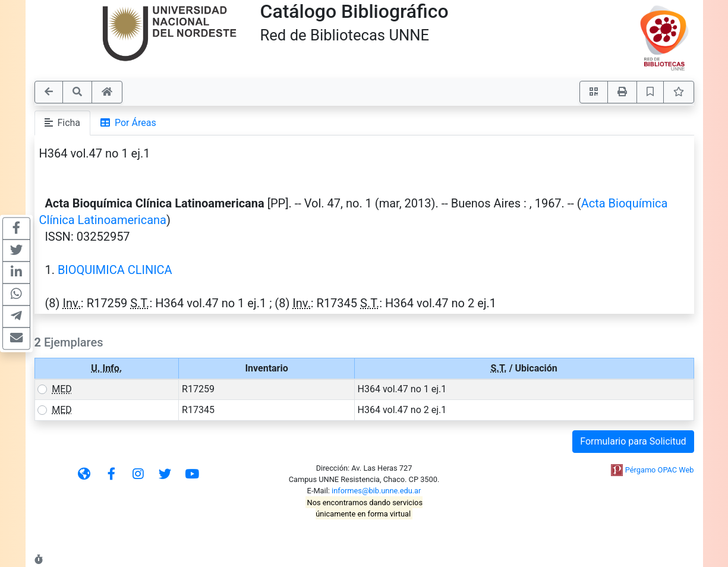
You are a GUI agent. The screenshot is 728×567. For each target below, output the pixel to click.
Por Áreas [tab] (128, 123)
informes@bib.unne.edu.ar (376, 491)
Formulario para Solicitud (633, 441)
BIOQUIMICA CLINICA (115, 270)
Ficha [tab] (63, 123)
